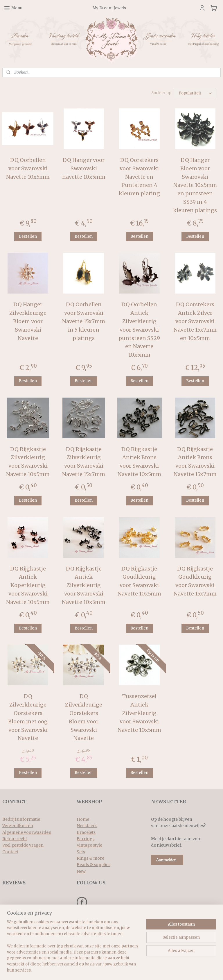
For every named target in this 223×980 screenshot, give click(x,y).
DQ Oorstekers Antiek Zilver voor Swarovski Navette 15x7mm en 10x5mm (195, 321)
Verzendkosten (18, 826)
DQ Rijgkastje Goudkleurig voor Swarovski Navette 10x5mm (139, 581)
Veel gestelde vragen (23, 845)
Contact (10, 852)
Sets (81, 852)
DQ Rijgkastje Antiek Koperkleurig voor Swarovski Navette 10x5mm (28, 585)
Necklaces (87, 826)
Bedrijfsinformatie (21, 819)
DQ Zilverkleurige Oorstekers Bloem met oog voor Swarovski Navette (28, 717)
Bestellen (28, 236)
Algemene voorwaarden (27, 832)
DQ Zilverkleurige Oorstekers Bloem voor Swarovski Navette (84, 717)
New (81, 871)
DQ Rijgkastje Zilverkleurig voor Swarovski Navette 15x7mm (84, 462)
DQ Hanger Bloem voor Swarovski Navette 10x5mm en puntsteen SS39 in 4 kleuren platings (195, 185)
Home (83, 819)
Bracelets (86, 832)
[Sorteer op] (195, 93)
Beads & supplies (93, 865)
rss (106, 969)
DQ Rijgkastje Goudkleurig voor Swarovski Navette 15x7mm (195, 581)
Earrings (86, 839)
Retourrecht (15, 839)
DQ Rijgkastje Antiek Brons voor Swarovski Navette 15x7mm (195, 462)
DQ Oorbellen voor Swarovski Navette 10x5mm (28, 168)
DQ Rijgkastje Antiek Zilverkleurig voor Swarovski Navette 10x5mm (84, 585)
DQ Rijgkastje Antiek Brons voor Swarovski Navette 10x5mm (139, 462)
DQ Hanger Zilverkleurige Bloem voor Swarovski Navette (28, 321)
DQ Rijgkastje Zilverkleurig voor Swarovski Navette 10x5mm (28, 462)
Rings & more (90, 858)
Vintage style (89, 845)
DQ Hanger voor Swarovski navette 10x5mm (84, 168)
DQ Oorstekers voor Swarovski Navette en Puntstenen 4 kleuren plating (139, 177)
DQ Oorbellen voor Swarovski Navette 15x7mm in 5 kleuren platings (84, 321)
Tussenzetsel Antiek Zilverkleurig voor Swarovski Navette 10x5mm (139, 713)
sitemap (94, 969)
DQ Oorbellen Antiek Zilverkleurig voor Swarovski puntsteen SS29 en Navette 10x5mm (139, 330)
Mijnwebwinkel (180, 969)
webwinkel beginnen (128, 969)
